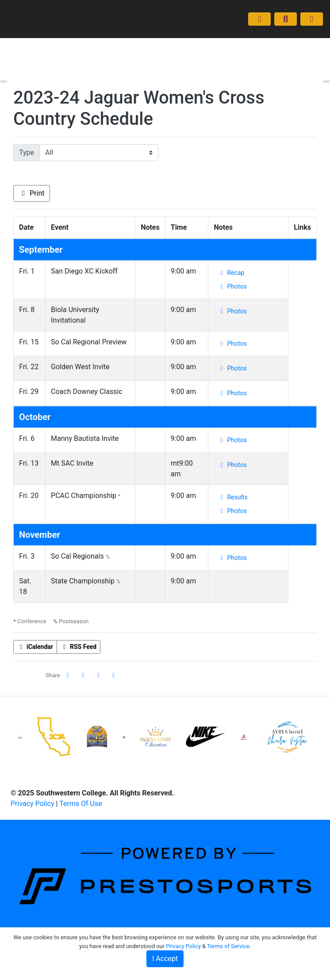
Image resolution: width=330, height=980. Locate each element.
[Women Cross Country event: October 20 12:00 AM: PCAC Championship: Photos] (232, 511)
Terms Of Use (81, 804)
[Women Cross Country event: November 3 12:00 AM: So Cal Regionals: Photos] (232, 558)
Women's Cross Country (42, 59)
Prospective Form (150, 68)
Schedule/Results (179, 50)
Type (27, 152)
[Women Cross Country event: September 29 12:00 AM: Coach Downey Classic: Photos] (232, 393)
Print (32, 193)
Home (107, 50)
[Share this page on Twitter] (83, 675)
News (107, 68)
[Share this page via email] (99, 675)
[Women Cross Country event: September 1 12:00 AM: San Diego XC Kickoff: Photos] (232, 287)
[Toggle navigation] (312, 19)
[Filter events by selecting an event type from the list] (99, 153)
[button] (114, 675)
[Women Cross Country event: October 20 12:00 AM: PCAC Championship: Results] (232, 497)
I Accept (165, 959)
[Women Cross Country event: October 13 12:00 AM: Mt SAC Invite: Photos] (232, 465)
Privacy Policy (33, 804)
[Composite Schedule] (259, 19)
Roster (134, 50)
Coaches (227, 50)
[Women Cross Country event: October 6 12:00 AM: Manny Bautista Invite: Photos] (232, 440)
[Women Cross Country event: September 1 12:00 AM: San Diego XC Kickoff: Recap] (231, 273)
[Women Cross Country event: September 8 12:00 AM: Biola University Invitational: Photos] (232, 311)
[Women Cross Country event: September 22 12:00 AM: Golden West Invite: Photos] (232, 368)
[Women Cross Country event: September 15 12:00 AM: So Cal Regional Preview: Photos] (232, 344)
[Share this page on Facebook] (68, 675)
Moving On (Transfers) (283, 50)
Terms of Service (228, 946)
